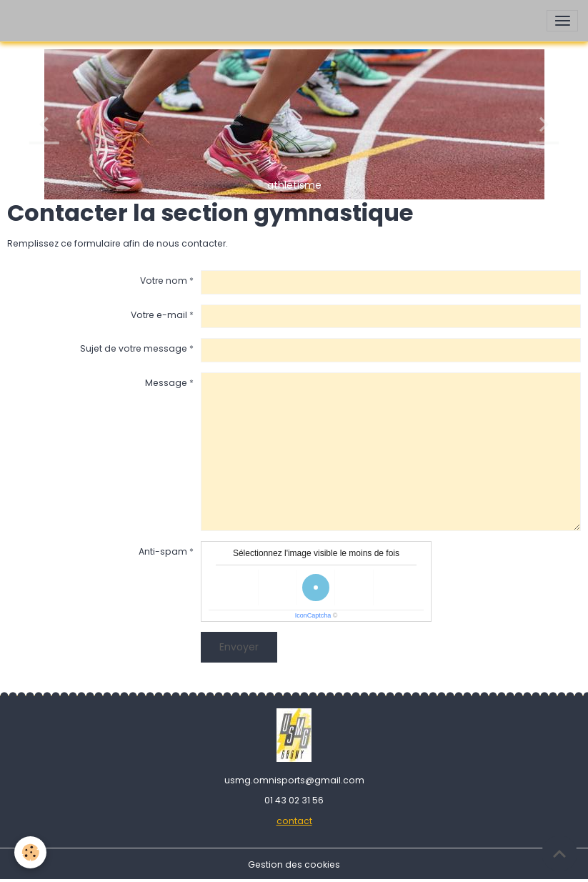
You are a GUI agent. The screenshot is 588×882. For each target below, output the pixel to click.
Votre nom (164, 281)
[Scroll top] (559, 853)
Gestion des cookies (294, 864)
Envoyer (239, 647)
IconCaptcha (313, 615)
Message (166, 383)
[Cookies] (30, 852)
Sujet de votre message (134, 348)
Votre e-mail (159, 315)
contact (294, 821)
